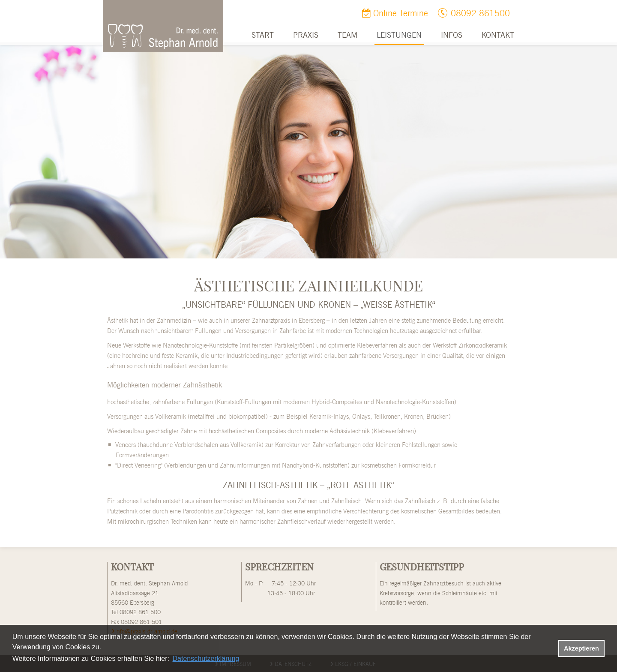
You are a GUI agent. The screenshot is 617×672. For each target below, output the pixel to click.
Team (347, 36)
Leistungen (399, 36)
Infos (452, 36)
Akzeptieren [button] (581, 648)
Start (263, 36)
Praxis (306, 36)
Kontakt (498, 36)
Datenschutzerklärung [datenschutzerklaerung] (206, 658)
